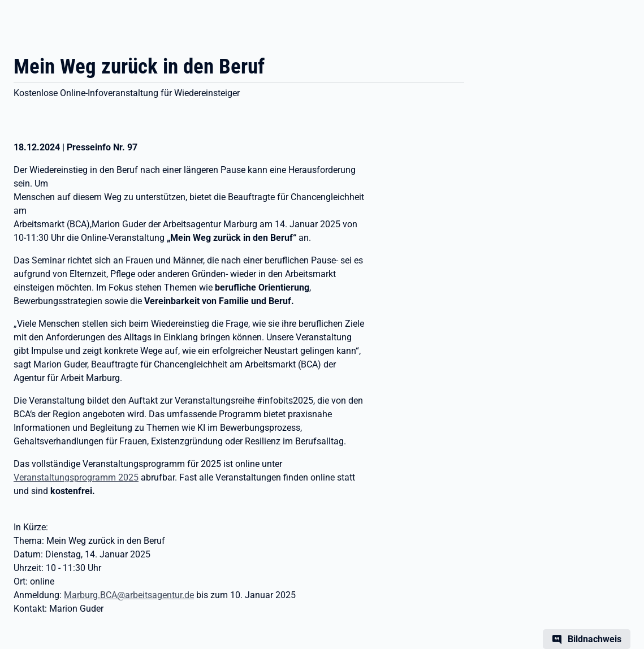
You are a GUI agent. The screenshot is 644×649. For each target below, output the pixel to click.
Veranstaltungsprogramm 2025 (76, 477)
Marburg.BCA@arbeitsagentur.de (129, 595)
